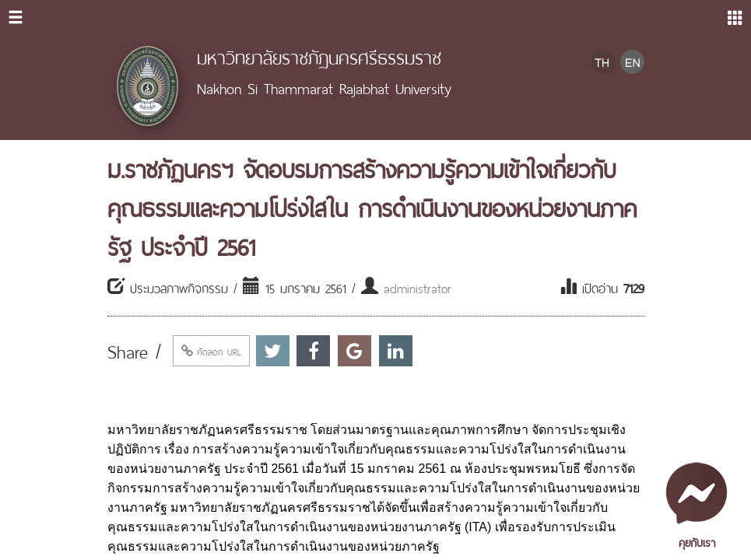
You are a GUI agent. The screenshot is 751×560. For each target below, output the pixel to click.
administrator (418, 287)
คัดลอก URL (211, 351)
